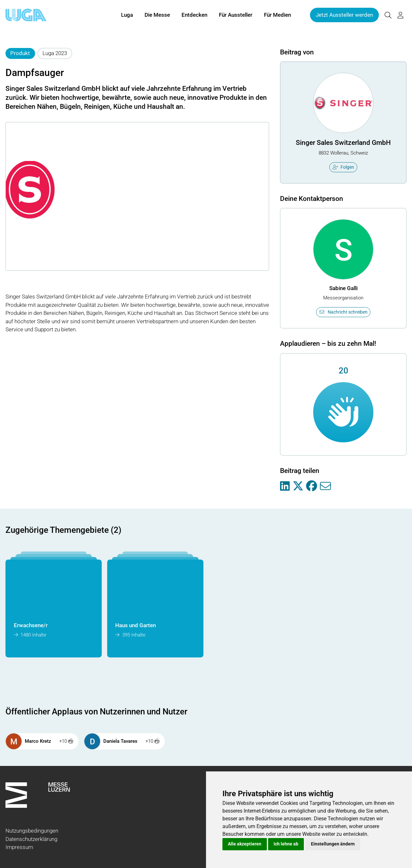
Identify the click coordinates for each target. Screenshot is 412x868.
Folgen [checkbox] (343, 167)
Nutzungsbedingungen (32, 831)
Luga (127, 15)
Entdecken (194, 15)
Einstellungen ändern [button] (333, 844)
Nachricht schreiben (343, 312)
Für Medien (277, 15)
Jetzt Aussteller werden (344, 15)
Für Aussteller (236, 15)
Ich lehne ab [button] (286, 844)
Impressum (19, 847)
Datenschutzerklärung (31, 839)
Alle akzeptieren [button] (245, 844)
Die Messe (157, 15)
